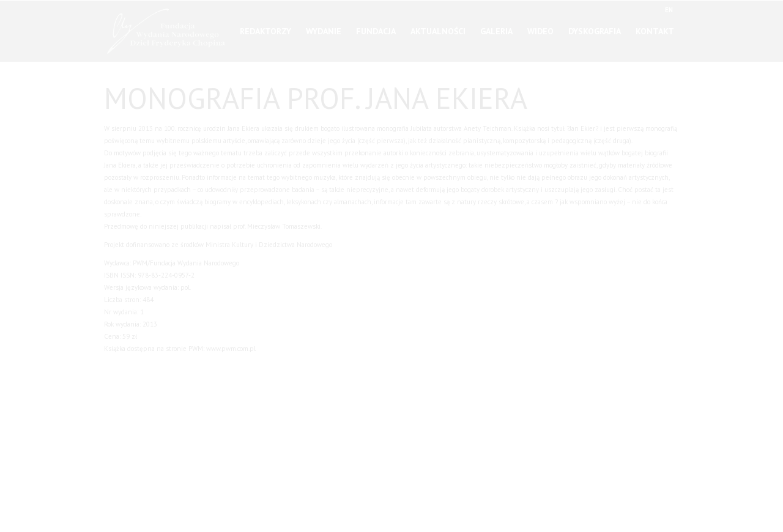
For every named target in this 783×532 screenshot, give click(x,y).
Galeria (496, 27)
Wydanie (324, 27)
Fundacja (376, 27)
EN (669, 9)
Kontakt (655, 27)
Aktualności (438, 27)
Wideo (540, 27)
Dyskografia (595, 27)
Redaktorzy (265, 27)
